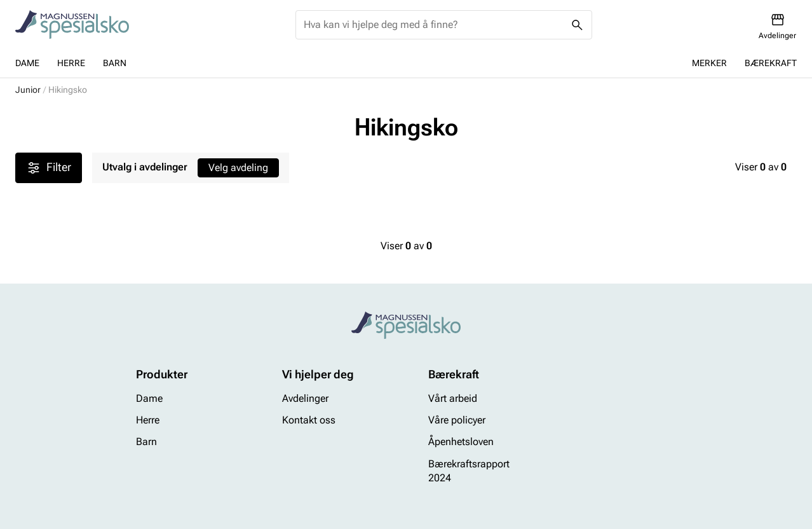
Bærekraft (771, 63)
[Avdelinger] (777, 26)
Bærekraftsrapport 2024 (469, 471)
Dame (27, 63)
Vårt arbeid (453, 398)
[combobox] (434, 25)
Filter (49, 168)
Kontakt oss (309, 420)
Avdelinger (305, 398)
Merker (709, 63)
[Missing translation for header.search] (578, 25)
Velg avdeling (238, 168)
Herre (71, 63)
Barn (115, 63)
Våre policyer (457, 420)
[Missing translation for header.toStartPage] (72, 25)
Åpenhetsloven (461, 442)
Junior (28, 90)
